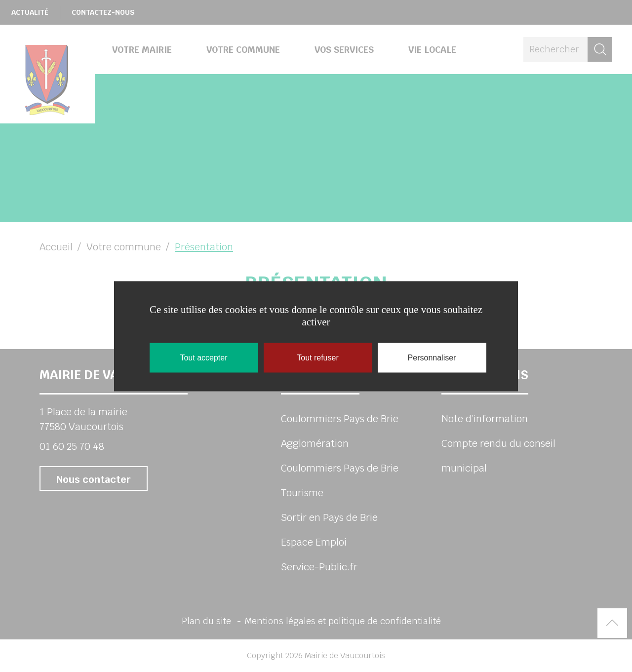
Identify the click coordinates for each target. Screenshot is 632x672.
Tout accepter (203, 357)
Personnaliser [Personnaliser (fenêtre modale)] (432, 357)
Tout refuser (317, 357)
